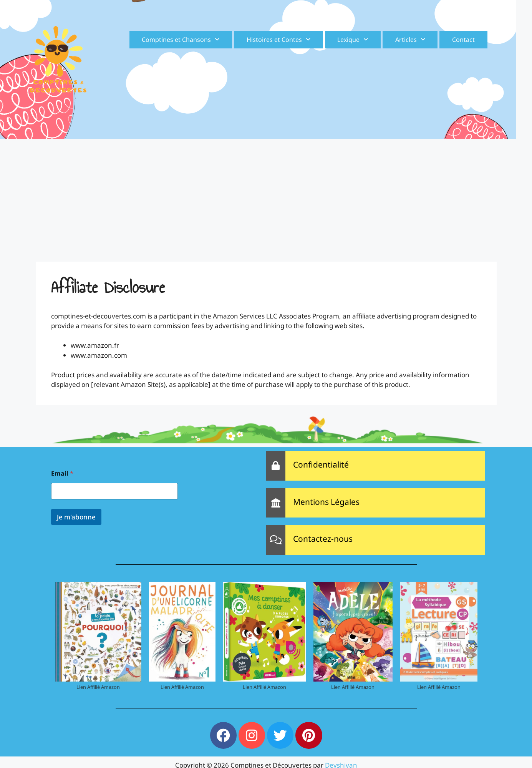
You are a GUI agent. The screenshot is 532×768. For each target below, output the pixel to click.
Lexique (353, 40)
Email (62, 474)
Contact (463, 40)
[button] (181, 40)
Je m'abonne (76, 517)
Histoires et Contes (278, 40)
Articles (410, 40)
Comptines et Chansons (181, 40)
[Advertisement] (266, 196)
